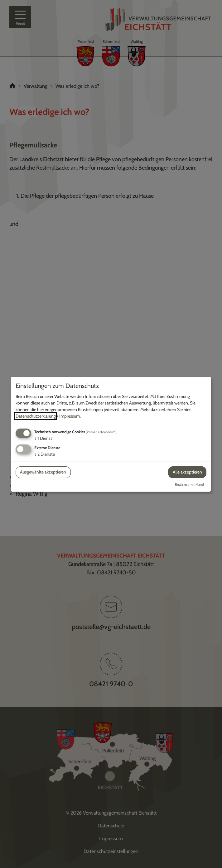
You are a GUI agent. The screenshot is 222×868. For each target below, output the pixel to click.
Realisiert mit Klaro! (189, 484)
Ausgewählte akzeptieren (43, 472)
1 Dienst (43, 438)
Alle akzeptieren (187, 472)
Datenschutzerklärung (36, 416)
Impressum (70, 416)
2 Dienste (45, 454)
